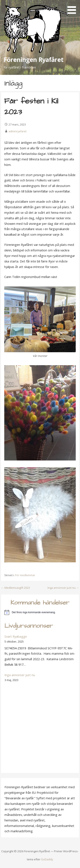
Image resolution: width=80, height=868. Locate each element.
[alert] (40, 612)
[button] (73, 8)
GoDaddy (47, 859)
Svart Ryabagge (16, 636)
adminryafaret (17, 131)
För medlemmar (25, 575)
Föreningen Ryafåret (33, 59)
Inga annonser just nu (20, 675)
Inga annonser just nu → (63, 588)
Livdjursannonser (29, 626)
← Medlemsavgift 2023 (15, 588)
